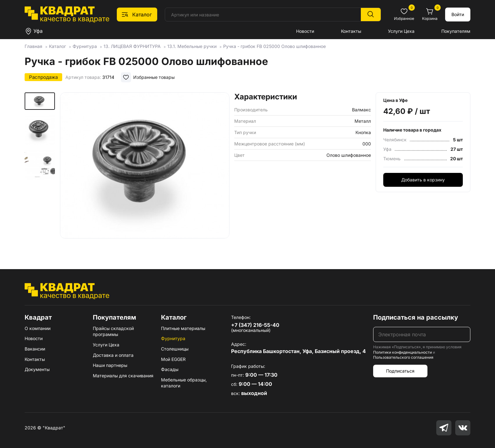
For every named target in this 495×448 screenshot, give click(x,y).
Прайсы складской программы (113, 331)
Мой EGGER (173, 359)
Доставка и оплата (113, 355)
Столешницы (175, 349)
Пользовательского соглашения (403, 357)
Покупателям (456, 31)
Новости (305, 31)
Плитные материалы (183, 328)
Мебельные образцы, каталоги (184, 383)
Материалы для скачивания (123, 376)
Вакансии (35, 349)
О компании (38, 328)
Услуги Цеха (401, 31)
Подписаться (400, 371)
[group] (145, 172)
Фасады (170, 369)
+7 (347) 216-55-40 (255, 325)
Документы (37, 369)
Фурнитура (173, 338)
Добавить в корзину (423, 180)
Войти (458, 14)
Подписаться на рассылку (416, 317)
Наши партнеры (110, 365)
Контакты (351, 31)
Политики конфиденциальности (403, 352)
